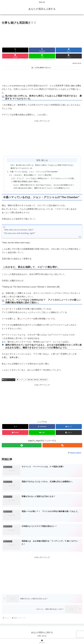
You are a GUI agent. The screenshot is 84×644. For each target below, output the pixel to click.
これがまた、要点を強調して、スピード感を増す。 (33, 176)
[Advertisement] (42, 76)
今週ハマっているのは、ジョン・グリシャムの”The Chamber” (34, 172)
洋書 (31, 381)
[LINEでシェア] (42, 56)
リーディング (22, 381)
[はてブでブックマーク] (69, 50)
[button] (69, 56)
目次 (38, 160)
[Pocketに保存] (15, 56)
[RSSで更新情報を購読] (62, 446)
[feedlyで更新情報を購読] (22, 446)
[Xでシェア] (15, 50)
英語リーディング (9, 381)
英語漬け (44, 381)
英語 (37, 381)
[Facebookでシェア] (42, 50)
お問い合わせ (42, 637)
